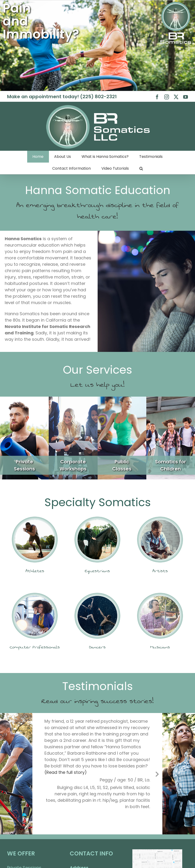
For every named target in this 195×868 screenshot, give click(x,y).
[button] (141, 168)
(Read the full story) (66, 772)
